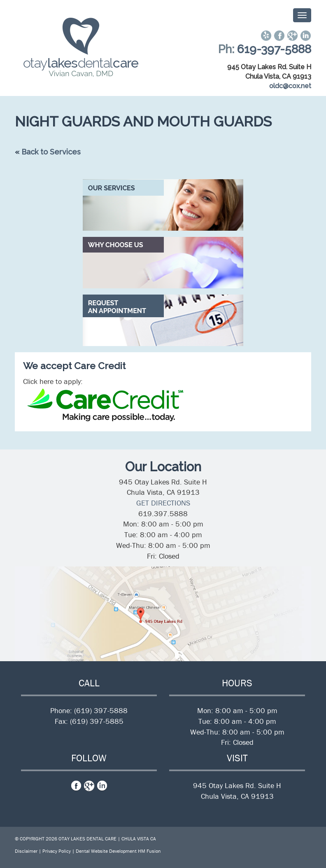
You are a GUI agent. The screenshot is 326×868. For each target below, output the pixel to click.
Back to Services (51, 152)
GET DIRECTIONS (163, 503)
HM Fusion (149, 851)
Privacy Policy (57, 851)
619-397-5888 (274, 49)
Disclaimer (26, 851)
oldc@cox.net (290, 86)
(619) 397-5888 (101, 710)
